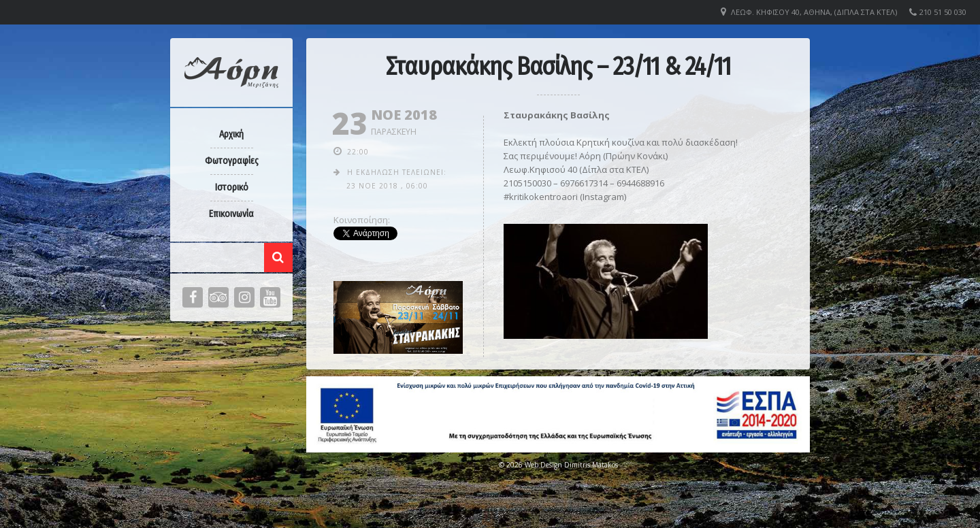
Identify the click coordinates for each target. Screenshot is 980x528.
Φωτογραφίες (232, 161)
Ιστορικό (232, 187)
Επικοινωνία (231, 214)
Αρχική (231, 134)
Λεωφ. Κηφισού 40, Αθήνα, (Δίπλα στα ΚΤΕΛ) (814, 12)
